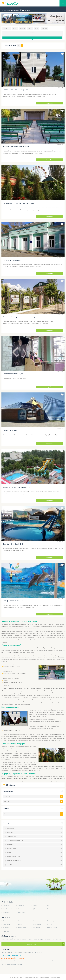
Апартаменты (37, 924)
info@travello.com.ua (14, 958)
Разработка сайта (8, 909)
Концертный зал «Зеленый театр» (16, 146)
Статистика (6, 912)
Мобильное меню (63, 3)
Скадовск (7, 28)
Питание (32, 32)
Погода (45, 28)
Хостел (49, 924)
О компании (7, 905)
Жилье (15, 28)
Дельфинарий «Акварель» (13, 601)
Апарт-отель (7, 931)
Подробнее (50, 103)
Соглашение (21, 909)
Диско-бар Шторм (10, 430)
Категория (7, 823)
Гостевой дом (51, 921)
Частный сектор (52, 928)
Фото (30, 28)
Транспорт (32, 35)
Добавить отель (37, 909)
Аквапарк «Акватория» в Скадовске (17, 487)
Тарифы (35, 905)
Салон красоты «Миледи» (13, 374)
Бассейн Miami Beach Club (13, 544)
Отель (5, 921)
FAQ (49, 905)
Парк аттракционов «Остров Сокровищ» (19, 203)
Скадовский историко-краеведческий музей (20, 317)
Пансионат (36, 921)
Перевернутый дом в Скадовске (16, 90)
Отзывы (23, 28)
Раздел (6, 809)
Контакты (21, 905)
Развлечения (32, 38)
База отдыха (36, 928)
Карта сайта (21, 912)
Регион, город (9, 791)
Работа (49, 909)
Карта (36, 28)
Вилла (20, 924)
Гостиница (21, 921)
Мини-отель (7, 924)
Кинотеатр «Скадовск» (12, 260)
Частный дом (22, 928)
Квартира (6, 928)
